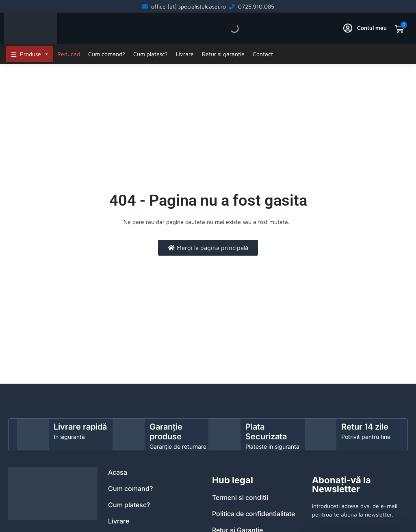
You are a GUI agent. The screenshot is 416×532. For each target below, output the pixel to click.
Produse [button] (35, 54)
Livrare (185, 54)
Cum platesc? (151, 54)
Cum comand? (107, 54)
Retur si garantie (223, 54)
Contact (263, 54)
